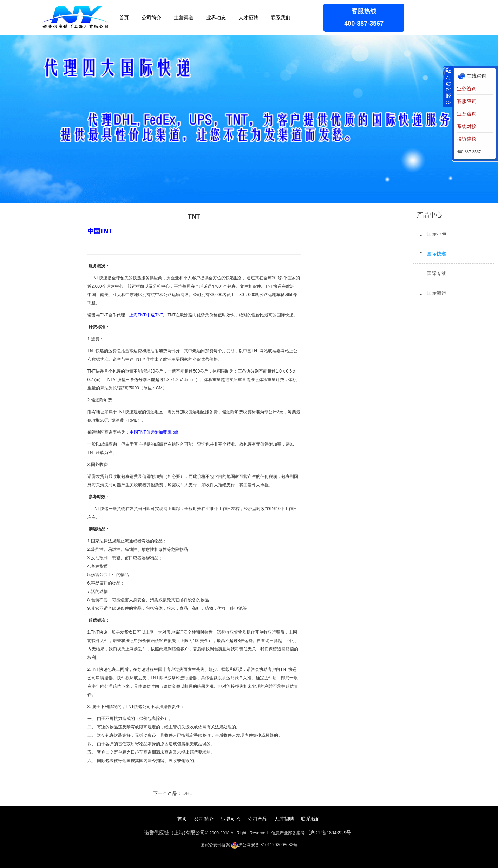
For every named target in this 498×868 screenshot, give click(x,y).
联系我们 (281, 18)
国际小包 (437, 234)
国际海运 (437, 293)
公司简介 (151, 18)
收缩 (448, 87)
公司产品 (257, 819)
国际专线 (437, 273)
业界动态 (216, 18)
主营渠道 (184, 18)
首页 (124, 18)
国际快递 (437, 254)
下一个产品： (168, 793)
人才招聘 (248, 18)
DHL (187, 793)
